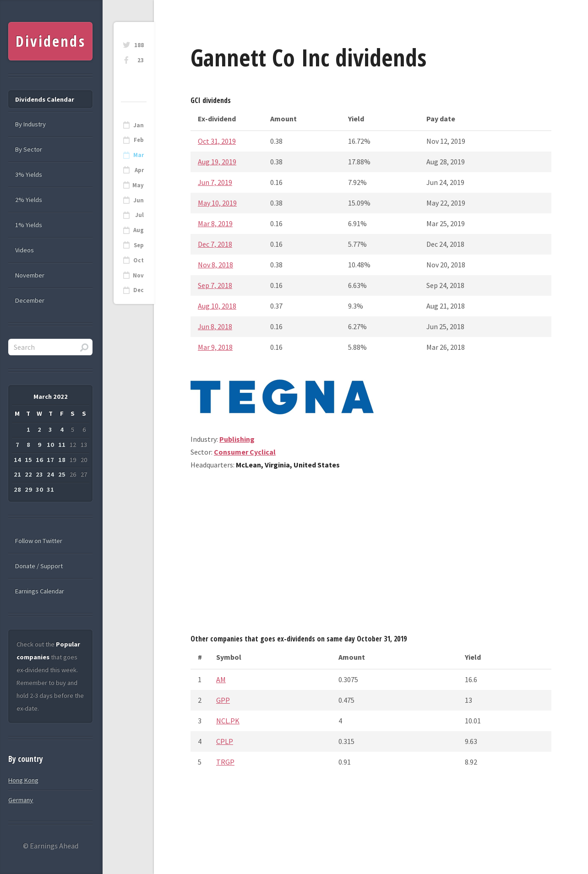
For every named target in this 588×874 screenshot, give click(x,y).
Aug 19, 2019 (217, 162)
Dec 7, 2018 (215, 244)
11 (62, 445)
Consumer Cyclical (245, 452)
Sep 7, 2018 (215, 285)
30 (39, 489)
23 (141, 60)
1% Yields (29, 225)
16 (39, 460)
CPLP (225, 741)
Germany (21, 800)
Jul (139, 215)
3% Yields (29, 174)
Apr (139, 170)
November (30, 275)
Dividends (51, 41)
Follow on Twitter (39, 541)
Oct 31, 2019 (217, 141)
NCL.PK (228, 721)
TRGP (225, 762)
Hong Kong (23, 780)
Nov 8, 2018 (215, 265)
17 (50, 460)
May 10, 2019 (217, 203)
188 (139, 45)
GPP (223, 700)
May (138, 185)
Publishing (237, 439)
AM (221, 679)
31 (50, 489)
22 (28, 474)
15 (28, 460)
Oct (139, 260)
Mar (139, 155)
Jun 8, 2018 (215, 326)
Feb (139, 140)
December (30, 300)
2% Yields (29, 200)
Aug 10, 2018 (217, 306)
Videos (24, 250)
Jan (139, 125)
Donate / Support (39, 566)
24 (50, 474)
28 (17, 489)
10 (50, 445)
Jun (139, 200)
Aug (139, 230)
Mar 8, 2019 (215, 223)
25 (62, 474)
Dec (139, 290)
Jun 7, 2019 (215, 182)
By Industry (30, 124)
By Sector (29, 149)
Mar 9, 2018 (215, 347)
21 (17, 474)
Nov (138, 275)
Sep (139, 245)
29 (28, 489)
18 (62, 460)
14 (17, 460)
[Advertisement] (371, 555)
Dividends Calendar (45, 99)
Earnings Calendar (40, 591)
